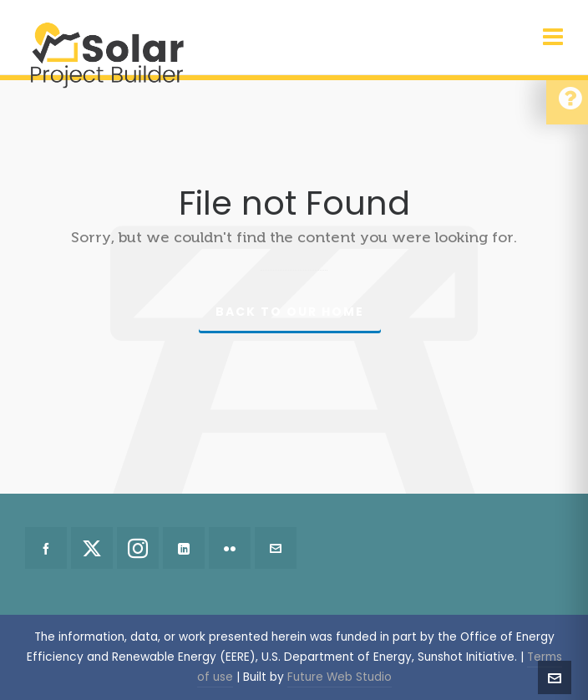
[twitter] (92, 548)
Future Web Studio (340, 677)
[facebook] (46, 548)
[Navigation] (553, 38)
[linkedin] (184, 548)
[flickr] (230, 548)
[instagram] (138, 548)
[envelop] (276, 548)
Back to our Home (290, 312)
